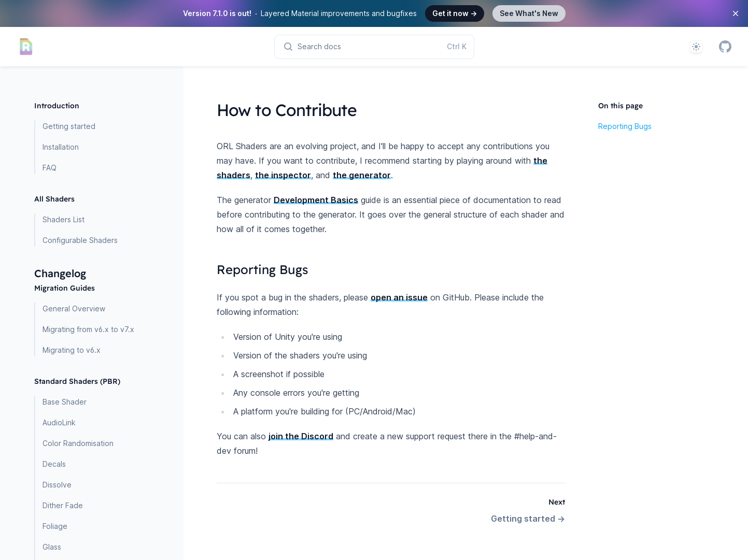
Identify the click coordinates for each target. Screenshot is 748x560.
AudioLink (59, 422)
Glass (52, 547)
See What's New (529, 13)
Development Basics (316, 200)
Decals (54, 464)
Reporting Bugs (625, 126)
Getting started (69, 126)
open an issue (399, 297)
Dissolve (57, 485)
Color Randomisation (78, 443)
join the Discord (301, 436)
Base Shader (65, 402)
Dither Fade (63, 505)
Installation (61, 147)
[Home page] (26, 47)
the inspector (283, 175)
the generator (362, 175)
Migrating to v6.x (72, 350)
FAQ (50, 168)
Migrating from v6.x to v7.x (88, 329)
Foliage (55, 526)
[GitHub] (725, 47)
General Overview (74, 308)
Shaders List (63, 219)
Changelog (60, 273)
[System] (696, 47)
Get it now (455, 13)
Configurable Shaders (80, 240)
